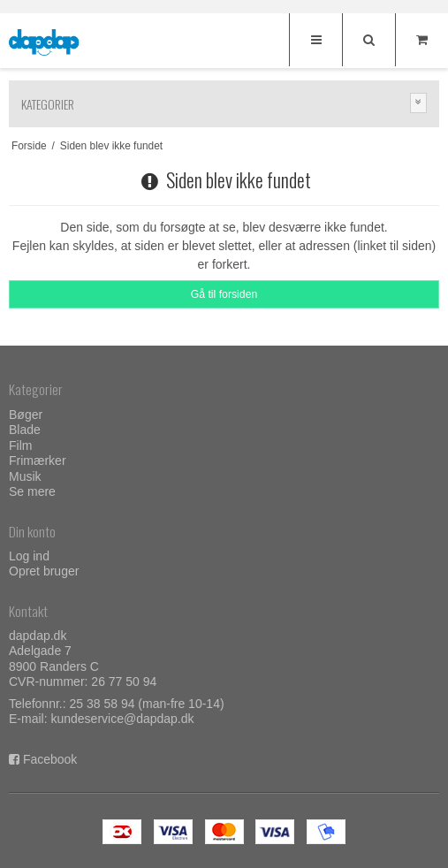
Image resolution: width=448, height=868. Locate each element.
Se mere (32, 491)
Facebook (50, 759)
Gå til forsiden (224, 294)
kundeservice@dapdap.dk (122, 719)
